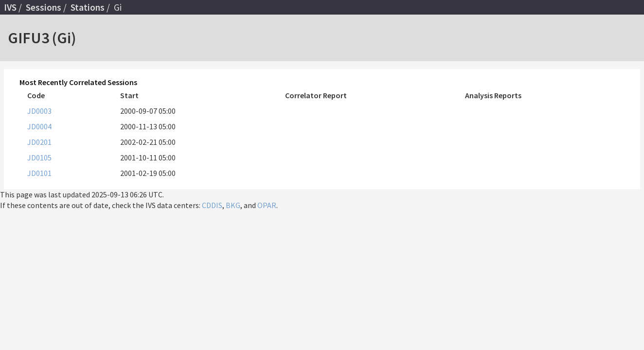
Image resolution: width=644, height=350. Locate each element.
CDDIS (212, 205)
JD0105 (39, 157)
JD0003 (39, 111)
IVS (10, 7)
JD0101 (39, 173)
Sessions (44, 7)
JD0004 (39, 126)
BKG (233, 205)
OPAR (267, 205)
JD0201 (39, 142)
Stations (88, 7)
